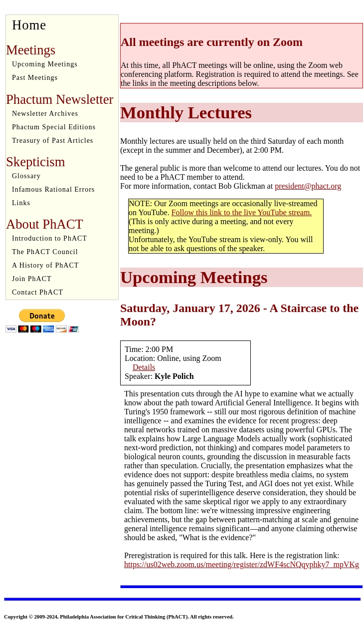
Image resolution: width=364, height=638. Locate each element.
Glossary (26, 176)
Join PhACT (32, 279)
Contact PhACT (38, 292)
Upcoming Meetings (45, 64)
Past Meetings (35, 78)
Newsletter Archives (45, 114)
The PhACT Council (45, 252)
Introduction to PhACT (50, 238)
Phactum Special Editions (54, 127)
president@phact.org (308, 186)
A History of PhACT (45, 265)
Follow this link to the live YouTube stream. (242, 212)
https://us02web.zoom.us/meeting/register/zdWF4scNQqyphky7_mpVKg (242, 564)
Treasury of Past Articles (53, 141)
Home (29, 25)
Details (144, 367)
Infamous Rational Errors (53, 189)
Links (21, 203)
